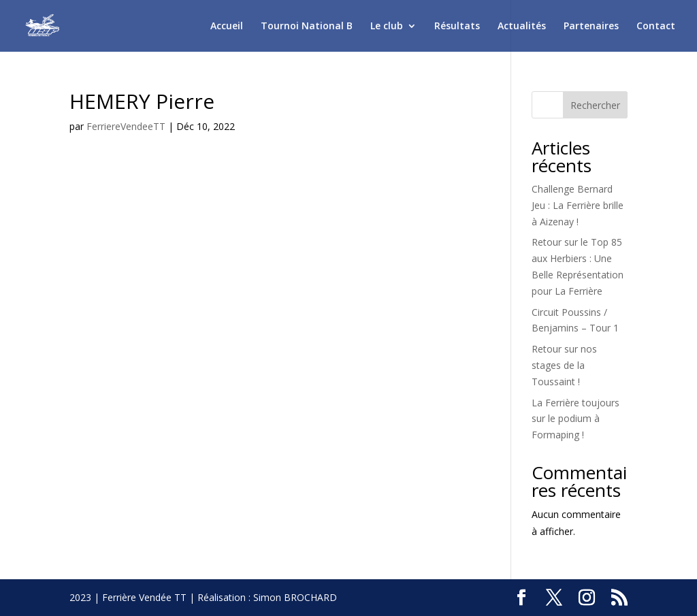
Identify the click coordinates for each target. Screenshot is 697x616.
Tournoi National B (307, 27)
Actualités (522, 27)
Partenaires (591, 27)
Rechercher (595, 105)
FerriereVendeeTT (126, 126)
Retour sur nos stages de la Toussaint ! (564, 365)
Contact (656, 27)
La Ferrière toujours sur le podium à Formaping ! (576, 419)
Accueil (227, 27)
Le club (387, 27)
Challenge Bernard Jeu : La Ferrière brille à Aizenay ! (578, 205)
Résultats (457, 27)
